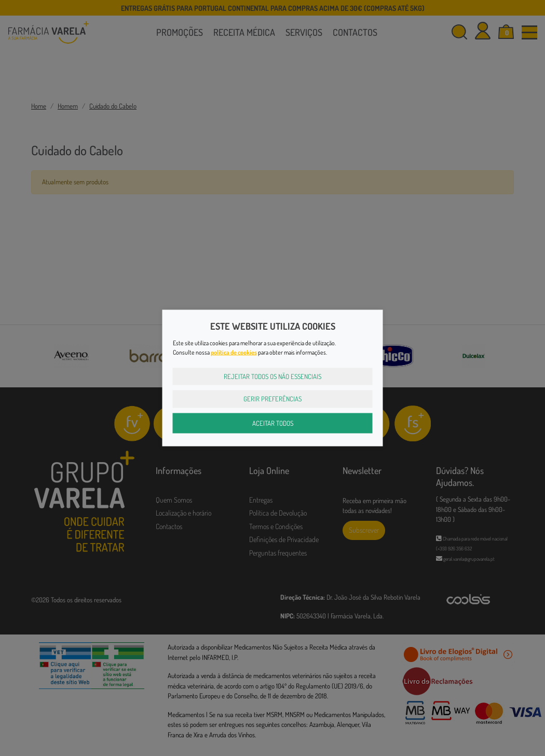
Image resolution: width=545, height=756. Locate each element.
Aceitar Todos (273, 423)
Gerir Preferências (272, 399)
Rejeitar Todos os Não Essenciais (272, 376)
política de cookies (234, 352)
